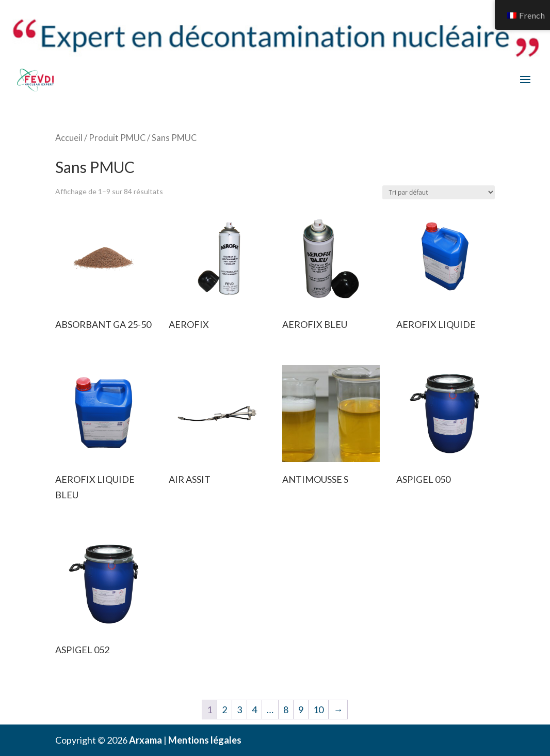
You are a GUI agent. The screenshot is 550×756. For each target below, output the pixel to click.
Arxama (145, 740)
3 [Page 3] (239, 710)
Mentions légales (205, 740)
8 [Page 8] (286, 710)
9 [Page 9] (301, 710)
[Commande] (439, 192)
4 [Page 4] (254, 710)
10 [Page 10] (318, 710)
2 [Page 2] (224, 710)
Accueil (69, 138)
